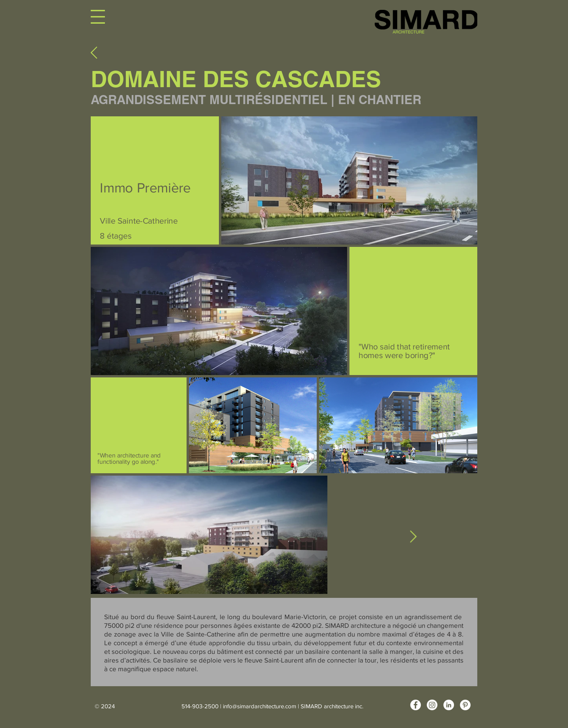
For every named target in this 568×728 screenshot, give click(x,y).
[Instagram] (432, 705)
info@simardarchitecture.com (260, 706)
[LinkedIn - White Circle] (449, 705)
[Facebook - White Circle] (416, 705)
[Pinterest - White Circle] (465, 705)
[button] (98, 17)
